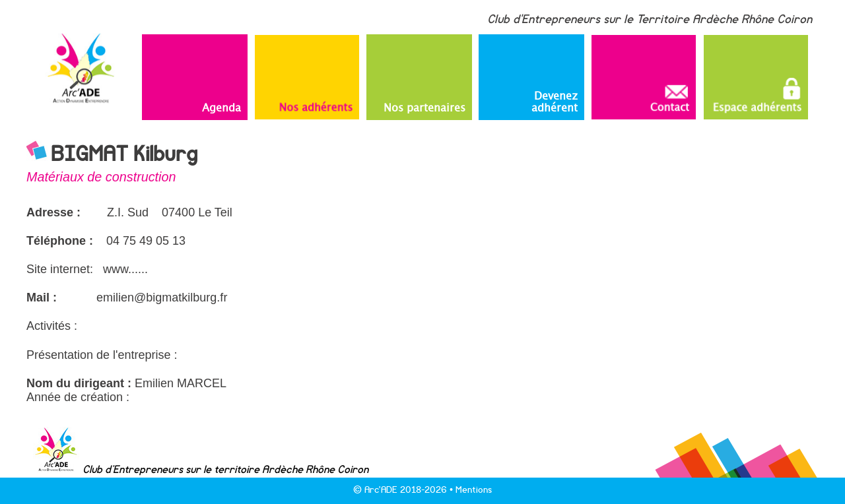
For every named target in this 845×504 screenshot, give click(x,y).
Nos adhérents (316, 105)
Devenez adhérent (555, 101)
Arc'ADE (381, 490)
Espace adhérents (757, 94)
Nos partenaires (424, 107)
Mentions (474, 490)
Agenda (221, 107)
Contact (668, 98)
